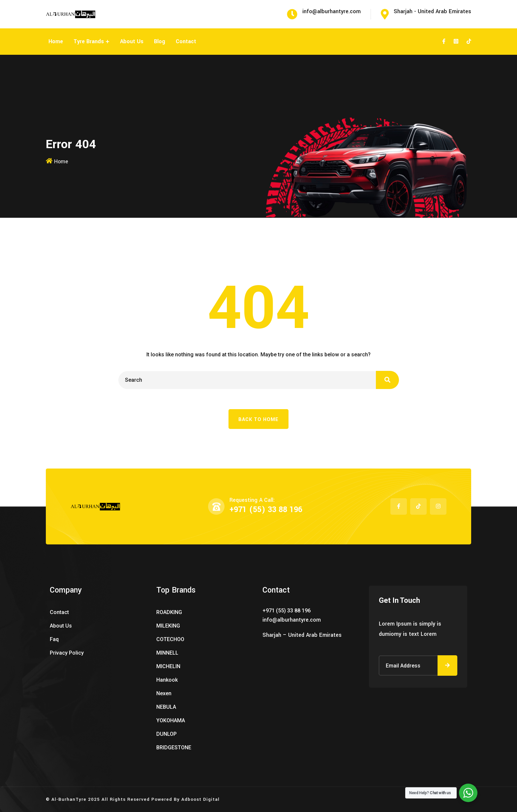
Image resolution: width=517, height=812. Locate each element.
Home (56, 41)
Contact (186, 41)
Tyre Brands (89, 41)
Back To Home (258, 420)
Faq (54, 639)
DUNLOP (167, 734)
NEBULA (166, 707)
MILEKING (168, 626)
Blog (160, 41)
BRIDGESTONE (174, 747)
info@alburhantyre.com (292, 620)
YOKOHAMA (171, 720)
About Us (132, 41)
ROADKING (169, 612)
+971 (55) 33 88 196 (266, 510)
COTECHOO (170, 639)
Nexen (164, 693)
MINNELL (167, 653)
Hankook (167, 680)
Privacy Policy (67, 653)
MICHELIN (168, 666)
